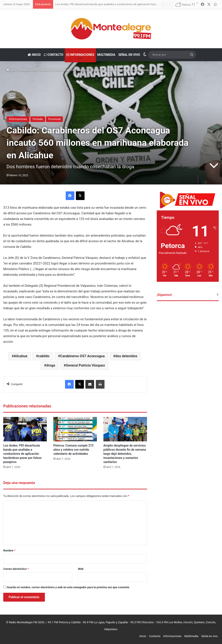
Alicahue (21, 356)
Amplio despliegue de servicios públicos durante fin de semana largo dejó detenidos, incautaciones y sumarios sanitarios (125, 454)
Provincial (55, 119)
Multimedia (106, 55)
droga (51, 365)
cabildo (44, 356)
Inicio (34, 55)
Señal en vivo (129, 55)
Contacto (54, 55)
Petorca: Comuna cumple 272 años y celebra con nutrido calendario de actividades (73, 450)
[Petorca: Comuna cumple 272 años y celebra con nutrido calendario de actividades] (75, 429)
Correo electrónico (16, 569)
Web (81, 569)
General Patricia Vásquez (86, 365)
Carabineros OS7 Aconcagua (82, 356)
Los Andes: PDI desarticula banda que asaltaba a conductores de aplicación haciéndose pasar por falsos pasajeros (127, 4)
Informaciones (80, 55)
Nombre (9, 550)
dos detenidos (126, 356)
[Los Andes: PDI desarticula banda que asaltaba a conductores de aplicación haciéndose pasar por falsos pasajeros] (25, 429)
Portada (38, 119)
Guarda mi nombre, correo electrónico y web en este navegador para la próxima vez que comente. (68, 587)
